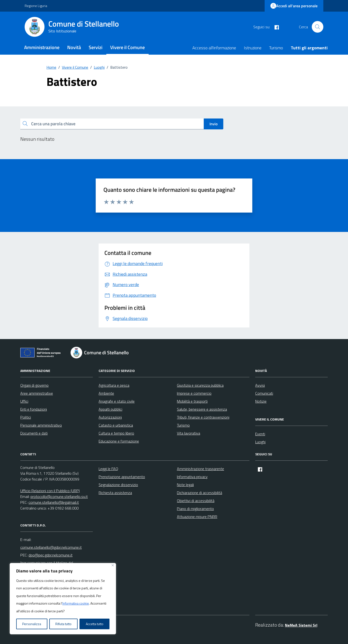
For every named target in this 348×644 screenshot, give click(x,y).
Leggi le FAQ (108, 469)
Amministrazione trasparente (200, 469)
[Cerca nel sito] (318, 27)
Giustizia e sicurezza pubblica (200, 385)
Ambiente (106, 393)
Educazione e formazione (119, 441)
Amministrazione (42, 47)
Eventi (260, 434)
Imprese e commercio (194, 393)
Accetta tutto (95, 624)
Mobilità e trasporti (192, 401)
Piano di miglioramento (195, 509)
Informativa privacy (192, 477)
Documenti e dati (34, 433)
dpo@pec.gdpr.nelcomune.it (51, 555)
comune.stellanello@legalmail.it (54, 502)
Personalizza (32, 624)
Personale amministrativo (41, 425)
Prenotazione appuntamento (122, 477)
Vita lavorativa (188, 433)
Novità (74, 47)
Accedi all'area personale (294, 6)
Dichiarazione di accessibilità (199, 493)
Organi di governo (34, 385)
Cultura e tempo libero (116, 433)
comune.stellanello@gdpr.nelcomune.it (51, 547)
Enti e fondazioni (34, 409)
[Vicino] (113, 565)
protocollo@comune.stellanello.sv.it (59, 496)
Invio (214, 124)
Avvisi (260, 385)
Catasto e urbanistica (116, 425)
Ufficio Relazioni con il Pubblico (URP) (50, 491)
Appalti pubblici (110, 409)
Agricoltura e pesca (114, 385)
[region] (63, 599)
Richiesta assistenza (115, 493)
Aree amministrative (37, 393)
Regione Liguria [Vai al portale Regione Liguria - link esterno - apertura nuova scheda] (36, 6)
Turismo (276, 48)
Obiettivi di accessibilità (196, 501)
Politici (26, 417)
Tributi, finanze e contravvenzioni (203, 417)
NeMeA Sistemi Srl (301, 625)
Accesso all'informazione (214, 48)
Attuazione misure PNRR (197, 517)
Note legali (185, 485)
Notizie (261, 401)
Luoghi (260, 442)
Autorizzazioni (110, 417)
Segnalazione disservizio (118, 485)
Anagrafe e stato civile (117, 401)
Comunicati (264, 393)
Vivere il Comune (127, 47)
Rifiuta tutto (63, 624)
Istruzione (253, 48)
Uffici (24, 401)
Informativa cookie (76, 603)
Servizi (96, 47)
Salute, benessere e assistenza (202, 409)
